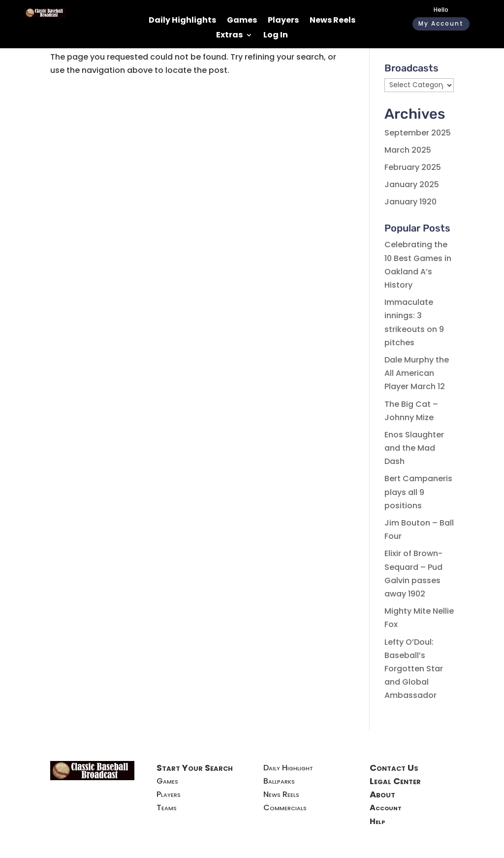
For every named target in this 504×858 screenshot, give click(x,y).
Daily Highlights (182, 21)
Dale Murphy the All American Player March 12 (417, 373)
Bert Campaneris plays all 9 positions (418, 492)
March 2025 (408, 150)
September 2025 (418, 133)
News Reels (332, 21)
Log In (276, 36)
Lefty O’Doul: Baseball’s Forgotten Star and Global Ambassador (414, 669)
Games (242, 21)
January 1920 (410, 202)
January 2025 (412, 184)
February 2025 (413, 167)
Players (283, 21)
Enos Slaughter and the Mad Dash (414, 448)
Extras (229, 36)
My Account (441, 23)
